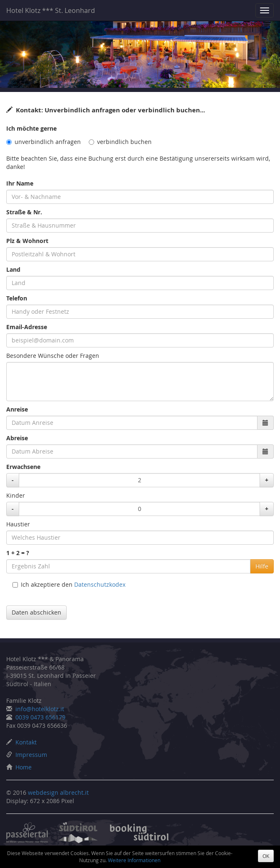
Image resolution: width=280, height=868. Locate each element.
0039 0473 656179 (40, 717)
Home (24, 767)
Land (13, 269)
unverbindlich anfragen (44, 142)
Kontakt (26, 742)
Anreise (17, 409)
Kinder (16, 495)
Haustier (18, 524)
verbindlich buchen (120, 142)
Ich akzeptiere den (69, 584)
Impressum (31, 755)
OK (266, 856)
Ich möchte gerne (31, 128)
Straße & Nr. (24, 212)
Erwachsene (23, 467)
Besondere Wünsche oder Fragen (53, 356)
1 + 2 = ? (18, 553)
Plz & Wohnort (27, 241)
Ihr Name (20, 183)
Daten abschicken (36, 612)
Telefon (17, 298)
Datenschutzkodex (100, 584)
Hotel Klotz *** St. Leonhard (51, 10)
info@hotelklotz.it (40, 709)
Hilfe (262, 566)
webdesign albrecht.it (58, 792)
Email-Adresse (27, 327)
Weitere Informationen (134, 860)
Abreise (17, 438)
